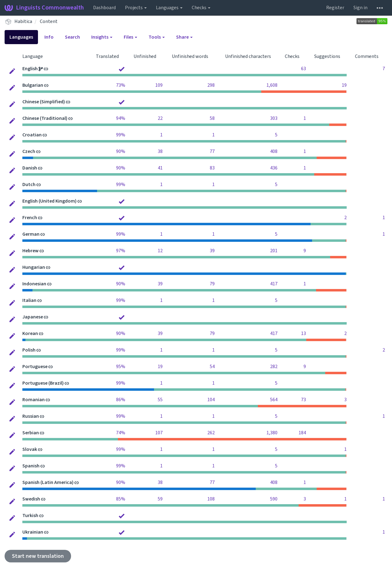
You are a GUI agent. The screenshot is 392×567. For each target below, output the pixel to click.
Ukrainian (33, 532)
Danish (30, 168)
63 (303, 69)
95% (121, 367)
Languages (169, 8)
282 (274, 367)
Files (130, 37)
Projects (136, 8)
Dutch (29, 185)
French (30, 218)
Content (49, 21)
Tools (157, 37)
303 (274, 118)
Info (49, 37)
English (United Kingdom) (49, 201)
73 (303, 400)
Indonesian (34, 284)
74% (121, 433)
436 (274, 168)
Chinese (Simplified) (44, 102)
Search (72, 37)
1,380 (272, 433)
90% (121, 151)
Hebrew (30, 251)
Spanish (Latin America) (48, 482)
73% (121, 85)
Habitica (23, 21)
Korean (30, 333)
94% (121, 118)
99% (121, 135)
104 (211, 400)
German (31, 234)
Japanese (33, 317)
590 (274, 499)
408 (274, 151)
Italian (29, 300)
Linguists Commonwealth (44, 8)
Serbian (31, 433)
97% (121, 251)
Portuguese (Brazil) (43, 383)
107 (159, 433)
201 (274, 251)
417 (274, 284)
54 (212, 367)
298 (211, 85)
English (30, 69)
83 (212, 168)
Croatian (32, 135)
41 (160, 168)
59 (160, 499)
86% (121, 400)
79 (212, 284)
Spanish (31, 466)
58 (212, 118)
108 (211, 499)
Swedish (31, 499)
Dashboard (104, 8)
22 (160, 118)
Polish (29, 350)
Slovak (30, 449)
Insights (102, 37)
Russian (31, 416)
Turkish (30, 516)
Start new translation (38, 556)
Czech (29, 151)
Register (335, 8)
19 (344, 85)
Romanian (34, 400)
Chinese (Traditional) (45, 118)
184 (302, 433)
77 (212, 151)
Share (184, 37)
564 (274, 400)
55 (160, 400)
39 (212, 251)
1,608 (272, 85)
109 (159, 85)
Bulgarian (33, 85)
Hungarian (34, 267)
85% (121, 499)
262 (211, 433)
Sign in (360, 8)
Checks (201, 8)
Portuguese (35, 367)
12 (160, 251)
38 (160, 151)
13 (303, 333)
